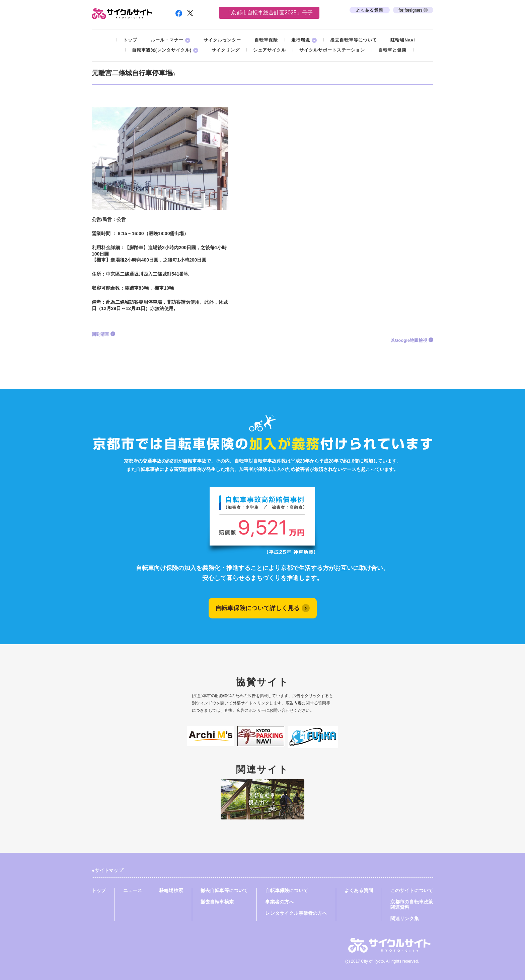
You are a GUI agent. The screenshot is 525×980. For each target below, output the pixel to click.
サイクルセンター (222, 40)
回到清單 (100, 334)
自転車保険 (266, 40)
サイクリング (226, 50)
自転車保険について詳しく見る (257, 608)
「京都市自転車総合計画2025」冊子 (269, 13)
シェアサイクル (270, 50)
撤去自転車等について (354, 40)
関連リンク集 (405, 918)
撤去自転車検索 (217, 902)
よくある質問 (359, 890)
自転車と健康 (392, 50)
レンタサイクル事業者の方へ (296, 913)
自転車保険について (287, 890)
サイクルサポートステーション (332, 50)
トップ (130, 40)
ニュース (133, 890)
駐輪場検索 (171, 890)
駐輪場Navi (403, 40)
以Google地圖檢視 (409, 340)
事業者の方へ (279, 902)
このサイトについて (412, 890)
